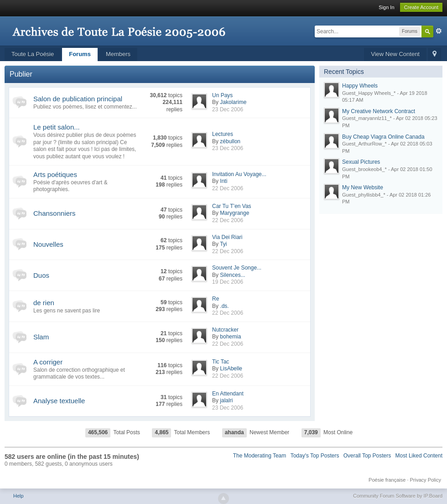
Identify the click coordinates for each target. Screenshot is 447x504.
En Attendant (228, 394)
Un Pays (222, 95)
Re (216, 299)
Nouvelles (48, 244)
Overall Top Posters (367, 456)
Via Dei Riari (227, 237)
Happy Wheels (360, 86)
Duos (41, 275)
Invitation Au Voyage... (239, 174)
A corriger (48, 362)
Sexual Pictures (361, 162)
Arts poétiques (55, 174)
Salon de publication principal (78, 99)
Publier (21, 74)
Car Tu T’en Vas (232, 206)
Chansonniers (55, 213)
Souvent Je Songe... (237, 268)
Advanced (439, 31)
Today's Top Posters (315, 456)
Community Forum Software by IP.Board (398, 496)
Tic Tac (221, 362)
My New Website (363, 187)
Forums (80, 54)
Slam (41, 337)
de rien (44, 303)
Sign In (386, 7)
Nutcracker (225, 330)
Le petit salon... (57, 127)
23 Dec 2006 (228, 109)
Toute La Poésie (33, 54)
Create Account (421, 7)
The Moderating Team (260, 456)
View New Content (395, 54)
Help (18, 496)
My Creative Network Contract (379, 111)
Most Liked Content (419, 456)
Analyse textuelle (59, 401)
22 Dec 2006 (228, 188)
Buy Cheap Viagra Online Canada (383, 137)
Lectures (223, 134)
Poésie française (387, 480)
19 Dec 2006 (228, 282)
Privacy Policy (426, 480)
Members (118, 54)
